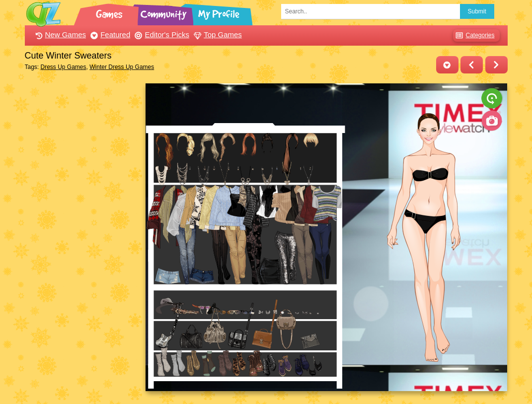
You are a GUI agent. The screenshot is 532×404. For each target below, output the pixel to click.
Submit (477, 11)
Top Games (217, 34)
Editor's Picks (161, 34)
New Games (60, 34)
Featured (109, 34)
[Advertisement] (83, 232)
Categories (474, 35)
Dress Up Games (64, 67)
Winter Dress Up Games (122, 67)
